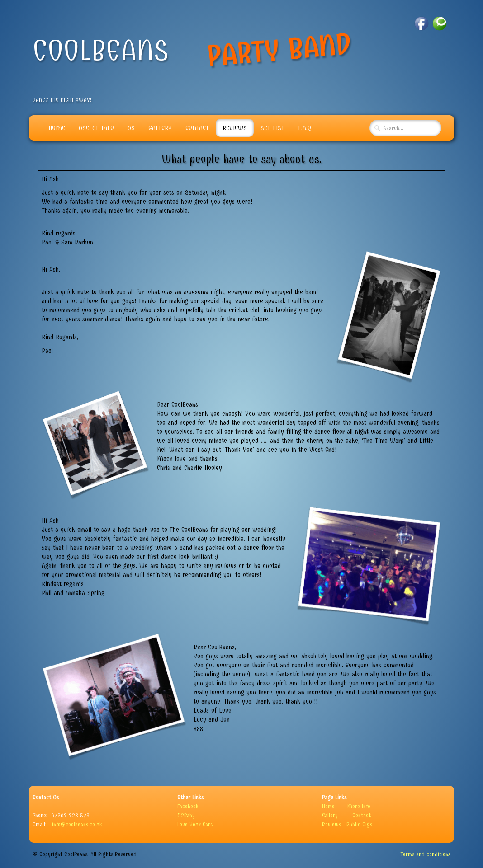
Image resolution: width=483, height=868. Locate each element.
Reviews (235, 128)
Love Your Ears (195, 824)
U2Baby (186, 815)
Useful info (96, 128)
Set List (272, 128)
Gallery (160, 128)
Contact (197, 128)
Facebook (188, 806)
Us (131, 128)
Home (57, 128)
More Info (359, 806)
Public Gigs (359, 824)
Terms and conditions (426, 854)
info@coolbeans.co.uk (77, 824)
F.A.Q (305, 128)
